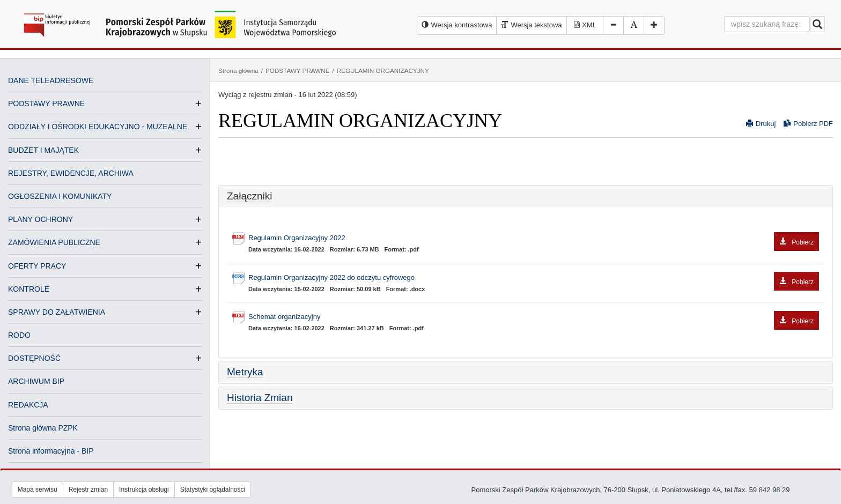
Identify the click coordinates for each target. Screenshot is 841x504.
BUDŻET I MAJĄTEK (43, 150)
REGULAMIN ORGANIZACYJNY (383, 71)
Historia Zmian (260, 398)
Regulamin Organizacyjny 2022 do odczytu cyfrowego (534, 278)
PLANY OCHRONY (40, 219)
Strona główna (238, 71)
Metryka (245, 372)
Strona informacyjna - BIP (51, 451)
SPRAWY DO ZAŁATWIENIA (57, 312)
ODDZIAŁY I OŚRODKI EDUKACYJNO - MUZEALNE (98, 127)
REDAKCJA (28, 405)
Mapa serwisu (38, 490)
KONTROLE (29, 289)
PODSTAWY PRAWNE (46, 103)
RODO (19, 335)
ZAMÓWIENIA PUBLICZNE (54, 242)
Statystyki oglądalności (213, 490)
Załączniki (249, 196)
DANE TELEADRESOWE (51, 80)
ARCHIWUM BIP (36, 381)
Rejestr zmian (88, 490)
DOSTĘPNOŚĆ (34, 358)
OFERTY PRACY (37, 266)
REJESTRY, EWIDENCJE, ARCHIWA (71, 173)
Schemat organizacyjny (534, 317)
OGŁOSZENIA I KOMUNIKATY (60, 196)
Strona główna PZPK (43, 428)
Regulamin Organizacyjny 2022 (534, 238)
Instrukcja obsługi (144, 490)
